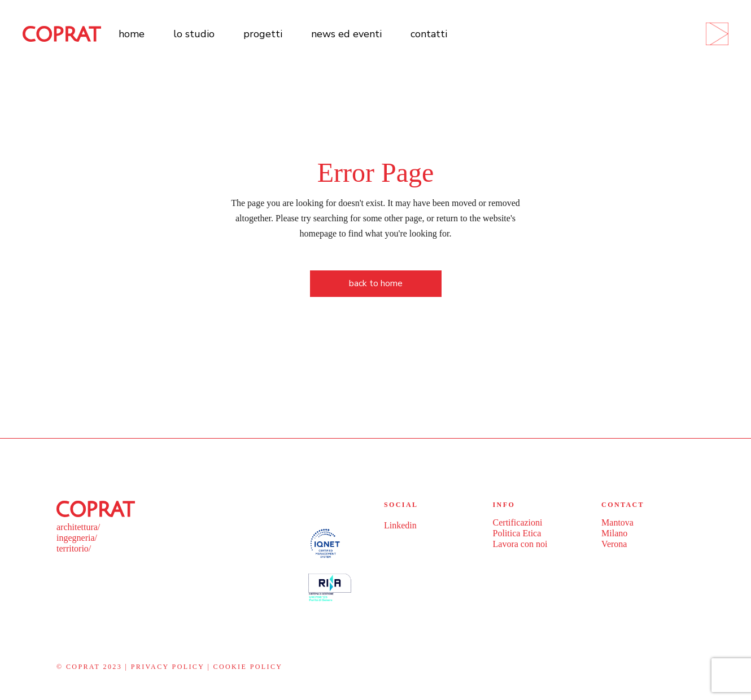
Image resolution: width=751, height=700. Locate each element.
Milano (614, 533)
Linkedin (400, 525)
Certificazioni (518, 522)
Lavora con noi (520, 544)
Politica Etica (517, 533)
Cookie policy (248, 667)
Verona (614, 544)
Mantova (617, 522)
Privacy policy (168, 667)
